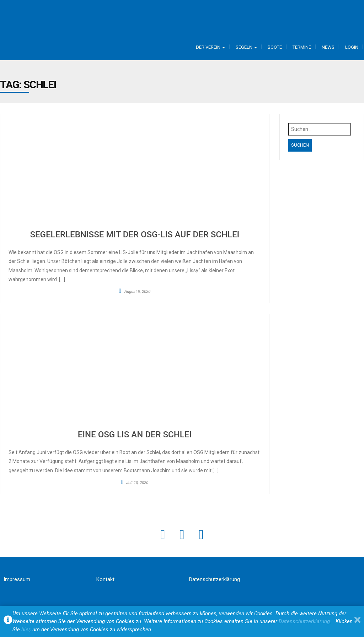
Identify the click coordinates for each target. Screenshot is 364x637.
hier (26, 630)
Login (352, 47)
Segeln (246, 47)
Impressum (17, 579)
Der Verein (210, 47)
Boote (275, 47)
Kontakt (105, 579)
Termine (302, 47)
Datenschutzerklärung (215, 579)
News (328, 47)
